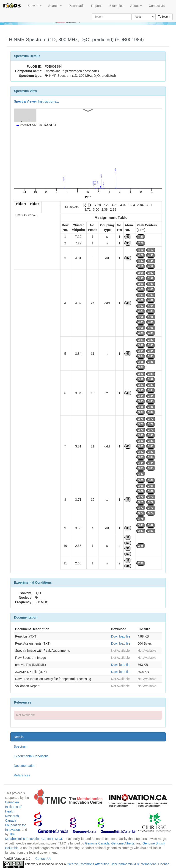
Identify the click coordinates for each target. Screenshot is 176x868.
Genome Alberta (123, 843)
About (136, 6)
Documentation (25, 766)
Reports (97, 6)
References (22, 775)
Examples (116, 6)
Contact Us (157, 6)
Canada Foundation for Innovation (15, 825)
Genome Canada (97, 843)
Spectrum (21, 746)
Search (55, 6)
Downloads (76, 6)
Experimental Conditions (31, 756)
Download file (121, 636)
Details (19, 737)
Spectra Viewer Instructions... (36, 101)
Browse (34, 6)
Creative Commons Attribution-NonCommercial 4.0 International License (118, 864)
